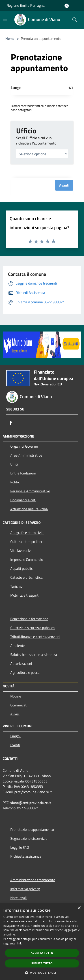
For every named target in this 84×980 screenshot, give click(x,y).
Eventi (15, 745)
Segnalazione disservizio (29, 838)
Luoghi (15, 736)
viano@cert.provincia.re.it (31, 803)
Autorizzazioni (21, 663)
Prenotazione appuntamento (32, 829)
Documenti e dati (23, 500)
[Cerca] (75, 20)
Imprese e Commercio (27, 559)
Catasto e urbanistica (26, 577)
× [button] (79, 908)
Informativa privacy (25, 889)
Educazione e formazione (29, 619)
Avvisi (15, 714)
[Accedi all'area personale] (67, 6)
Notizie (16, 696)
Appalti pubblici (22, 568)
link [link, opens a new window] (19, 943)
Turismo (16, 586)
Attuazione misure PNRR (29, 509)
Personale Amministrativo (30, 491)
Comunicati (19, 705)
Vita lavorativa (21, 551)
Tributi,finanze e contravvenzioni (35, 637)
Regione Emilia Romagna (26, 5)
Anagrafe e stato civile (27, 533)
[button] (42, 973)
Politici (15, 482)
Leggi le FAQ (20, 847)
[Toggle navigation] (5, 19)
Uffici (14, 464)
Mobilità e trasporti (25, 595)
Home (10, 38)
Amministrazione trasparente (33, 880)
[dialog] (42, 942)
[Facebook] (11, 423)
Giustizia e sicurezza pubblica (32, 628)
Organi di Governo (24, 446)
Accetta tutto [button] (42, 953)
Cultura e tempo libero (27, 542)
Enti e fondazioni (23, 473)
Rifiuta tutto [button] (42, 963)
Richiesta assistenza (26, 856)
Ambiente (18, 646)
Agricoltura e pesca (25, 672)
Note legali (18, 898)
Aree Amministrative (26, 455)
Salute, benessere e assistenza (34, 655)
